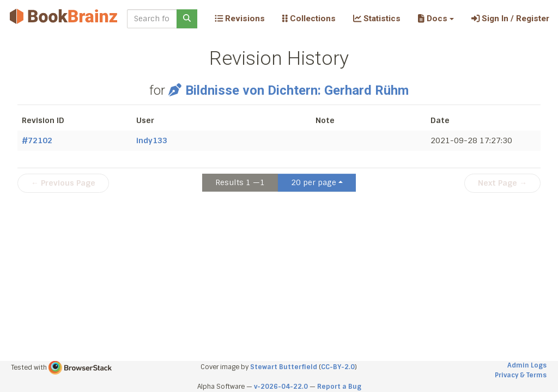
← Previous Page (63, 183)
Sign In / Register (510, 19)
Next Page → (502, 183)
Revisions (240, 19)
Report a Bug (339, 387)
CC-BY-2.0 (338, 367)
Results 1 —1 (240, 182)
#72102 (37, 140)
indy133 (152, 140)
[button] (436, 19)
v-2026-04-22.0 (281, 387)
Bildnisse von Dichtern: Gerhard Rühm (289, 90)
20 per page (314, 182)
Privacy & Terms (521, 375)
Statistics (377, 19)
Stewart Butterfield (284, 367)
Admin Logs (527, 365)
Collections (309, 19)
